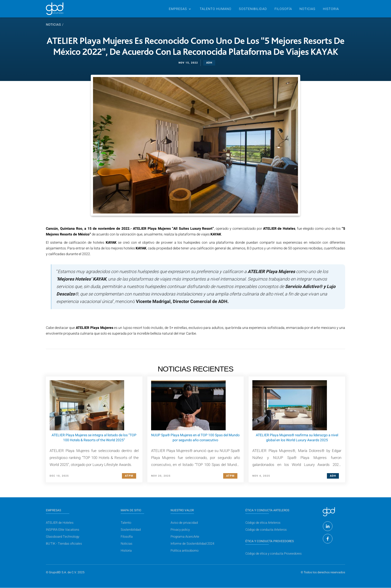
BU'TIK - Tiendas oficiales (64, 544)
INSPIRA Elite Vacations (63, 530)
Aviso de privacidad (184, 523)
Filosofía (283, 9)
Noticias (53, 25)
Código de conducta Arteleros (266, 530)
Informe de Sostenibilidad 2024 (192, 544)
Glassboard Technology (63, 537)
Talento (126, 523)
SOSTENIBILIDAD (253, 9)
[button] (180, 9)
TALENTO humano (216, 9)
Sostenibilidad (131, 530)
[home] (55, 9)
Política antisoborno (185, 551)
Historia (126, 551)
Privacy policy (180, 530)
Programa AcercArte (185, 537)
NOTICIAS (307, 9)
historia (331, 9)
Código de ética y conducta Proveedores (274, 553)
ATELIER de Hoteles (60, 523)
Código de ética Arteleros (263, 523)
